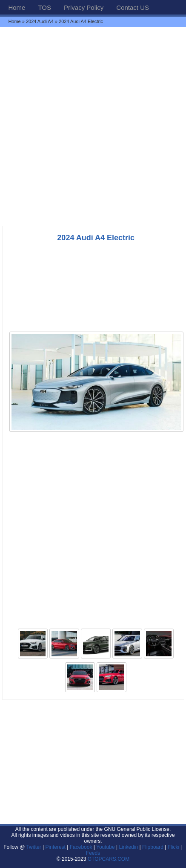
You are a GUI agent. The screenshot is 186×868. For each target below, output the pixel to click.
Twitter (34, 847)
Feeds (93, 853)
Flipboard (153, 847)
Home (17, 7)
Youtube (106, 847)
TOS (44, 7)
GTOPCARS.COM (109, 859)
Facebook (81, 847)
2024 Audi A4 (40, 21)
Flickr (174, 847)
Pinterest (56, 847)
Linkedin (128, 847)
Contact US (133, 7)
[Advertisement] (93, 126)
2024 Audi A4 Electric (96, 238)
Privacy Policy (84, 7)
